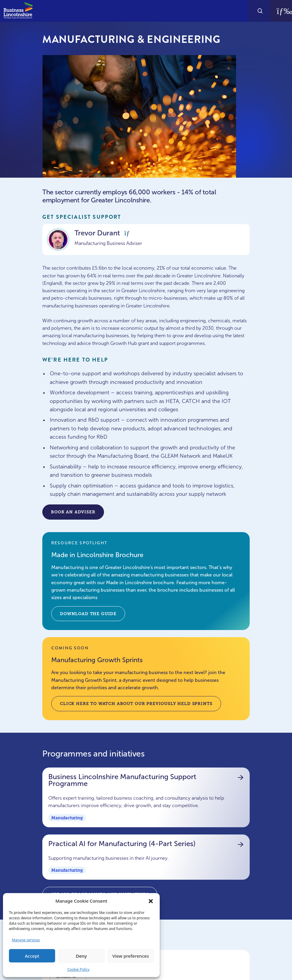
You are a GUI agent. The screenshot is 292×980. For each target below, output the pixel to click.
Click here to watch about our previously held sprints (136, 704)
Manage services (26, 940)
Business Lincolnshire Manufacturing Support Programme (143, 780)
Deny (81, 956)
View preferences (131, 956)
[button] (151, 901)
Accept (32, 956)
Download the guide (88, 614)
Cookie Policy (78, 969)
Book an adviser (73, 512)
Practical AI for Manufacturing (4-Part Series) (143, 844)
